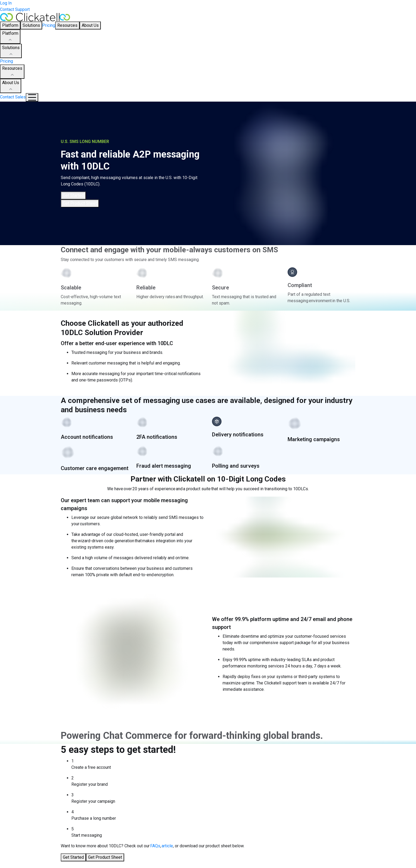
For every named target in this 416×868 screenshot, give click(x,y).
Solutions (11, 51)
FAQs (155, 846)
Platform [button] (10, 25)
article (167, 846)
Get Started (73, 195)
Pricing (49, 25)
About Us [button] (90, 25)
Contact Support (15, 9)
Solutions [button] (31, 25)
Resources (12, 72)
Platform (10, 37)
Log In (6, 3)
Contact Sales (13, 97)
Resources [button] (67, 25)
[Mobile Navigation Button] (32, 97)
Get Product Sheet (80, 203)
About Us (11, 86)
